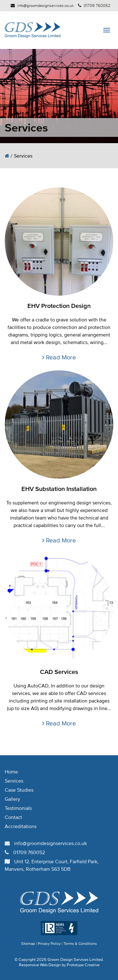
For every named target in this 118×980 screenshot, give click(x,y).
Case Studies (19, 790)
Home (11, 772)
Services (14, 781)
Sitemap (28, 943)
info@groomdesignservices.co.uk (46, 5)
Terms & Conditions (80, 943)
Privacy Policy (49, 943)
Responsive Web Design (40, 965)
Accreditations (21, 826)
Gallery (12, 799)
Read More (59, 357)
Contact (13, 817)
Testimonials (18, 808)
